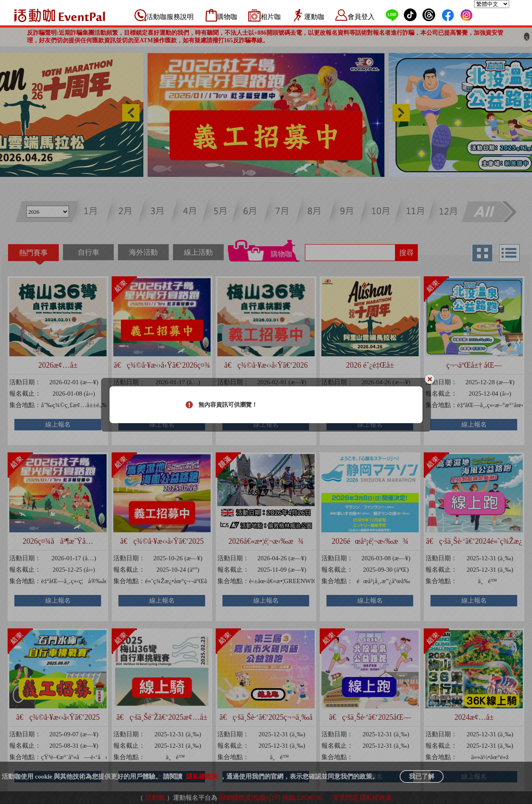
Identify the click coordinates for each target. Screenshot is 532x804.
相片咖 (271, 17)
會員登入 (361, 17)
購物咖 (227, 17)
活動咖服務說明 (170, 17)
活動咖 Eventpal (60, 15)
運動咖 (314, 17)
